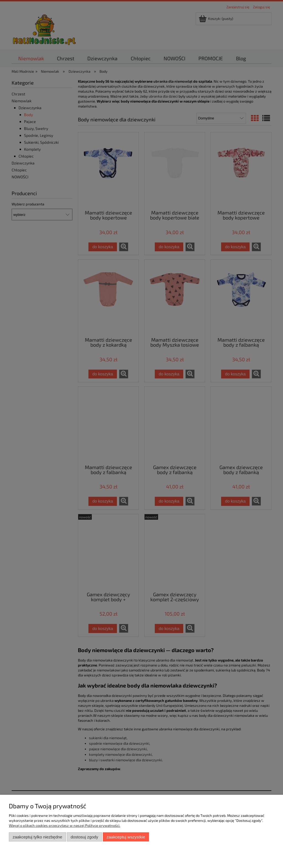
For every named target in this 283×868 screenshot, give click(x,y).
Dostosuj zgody (84, 837)
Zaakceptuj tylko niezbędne (37, 837)
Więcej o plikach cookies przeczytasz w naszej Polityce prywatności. (65, 825)
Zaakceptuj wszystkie (126, 837)
